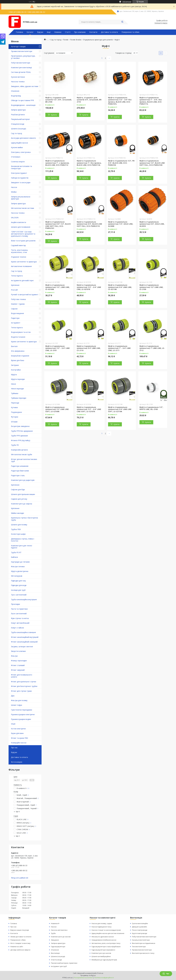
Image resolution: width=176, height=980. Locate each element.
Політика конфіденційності (104, 978)
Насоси (14, 187)
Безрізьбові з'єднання (20, 356)
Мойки (14, 192)
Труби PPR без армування (22, 431)
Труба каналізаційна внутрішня (24, 599)
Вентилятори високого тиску (143, 953)
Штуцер (14, 422)
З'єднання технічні (19, 257)
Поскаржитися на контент (83, 978)
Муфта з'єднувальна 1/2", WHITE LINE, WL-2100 (151, 408)
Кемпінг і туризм (18, 304)
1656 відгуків (127, 2)
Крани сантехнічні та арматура (24, 262)
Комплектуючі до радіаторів (23, 480)
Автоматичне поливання (21, 266)
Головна (19, 32)
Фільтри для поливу (19, 700)
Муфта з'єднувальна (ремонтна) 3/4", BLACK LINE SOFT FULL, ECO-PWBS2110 (89, 224)
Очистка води (56, 960)
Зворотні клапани (18, 651)
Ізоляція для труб (18, 590)
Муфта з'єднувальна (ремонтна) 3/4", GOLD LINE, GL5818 (152, 224)
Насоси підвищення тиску (102, 927)
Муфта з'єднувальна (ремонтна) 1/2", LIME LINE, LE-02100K (58, 287)
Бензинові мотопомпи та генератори (21, 167)
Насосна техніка (18, 82)
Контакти (93, 32)
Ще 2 (18, 836)
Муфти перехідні (18, 379)
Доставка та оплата (109, 32)
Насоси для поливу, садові (102, 923)
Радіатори (15, 318)
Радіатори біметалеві (20, 471)
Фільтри (14, 656)
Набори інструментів (20, 178)
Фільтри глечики (18, 566)
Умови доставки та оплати (21, 937)
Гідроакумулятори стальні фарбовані (106, 947)
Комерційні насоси (19, 743)
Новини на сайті (17, 947)
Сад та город (16, 133)
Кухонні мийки (17, 147)
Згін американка (18, 351)
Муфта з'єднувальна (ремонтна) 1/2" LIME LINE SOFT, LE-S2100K (57, 409)
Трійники (15, 393)
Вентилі (14, 346)
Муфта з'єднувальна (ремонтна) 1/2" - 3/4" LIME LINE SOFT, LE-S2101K (89, 409)
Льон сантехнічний (19, 614)
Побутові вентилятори (21, 63)
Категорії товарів (18, 46)
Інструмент (16, 323)
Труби (53, 933)
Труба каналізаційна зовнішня (23, 632)
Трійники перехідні (19, 398)
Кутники (14, 407)
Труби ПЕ (15, 445)
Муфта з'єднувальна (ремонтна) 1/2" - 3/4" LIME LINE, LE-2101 (58, 348)
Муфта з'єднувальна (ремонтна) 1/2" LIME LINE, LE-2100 (151, 287)
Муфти (14, 375)
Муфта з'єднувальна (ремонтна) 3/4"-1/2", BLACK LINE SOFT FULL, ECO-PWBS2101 (58, 225)
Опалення (15, 91)
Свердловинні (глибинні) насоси (104, 940)
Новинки (58, 32)
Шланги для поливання (21, 227)
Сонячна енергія (18, 162)
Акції (49, 32)
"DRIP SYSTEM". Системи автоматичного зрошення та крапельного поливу (23, 234)
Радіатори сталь (18, 475)
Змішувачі (55, 940)
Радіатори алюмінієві (20, 466)
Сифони (14, 309)
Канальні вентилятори (141, 940)
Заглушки (15, 365)
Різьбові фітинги (18, 115)
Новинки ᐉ (55, 923)
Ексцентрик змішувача (20, 426)
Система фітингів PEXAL (21, 72)
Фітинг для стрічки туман (21, 691)
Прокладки (15, 604)
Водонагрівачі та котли (21, 332)
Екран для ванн (17, 733)
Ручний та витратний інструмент (25, 295)
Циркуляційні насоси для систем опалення (108, 933)
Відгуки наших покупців (20, 930)
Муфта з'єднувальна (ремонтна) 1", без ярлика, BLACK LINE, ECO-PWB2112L (89, 163)
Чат (166, 974)
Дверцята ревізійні (139, 927)
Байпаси (14, 557)
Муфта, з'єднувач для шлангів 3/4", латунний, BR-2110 (89, 100)
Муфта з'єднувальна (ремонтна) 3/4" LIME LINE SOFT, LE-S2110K (120, 409)
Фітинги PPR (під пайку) (21, 440)
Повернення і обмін (18, 940)
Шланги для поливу (19, 525)
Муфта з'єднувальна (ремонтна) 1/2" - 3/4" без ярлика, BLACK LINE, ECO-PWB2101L (120, 101)
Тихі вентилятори (139, 947)
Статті (68, 32)
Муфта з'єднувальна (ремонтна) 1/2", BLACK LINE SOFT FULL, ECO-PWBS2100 (152, 163)
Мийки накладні (17, 513)
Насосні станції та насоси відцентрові (106, 930)
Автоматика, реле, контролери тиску (106, 943)
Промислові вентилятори (22, 51)
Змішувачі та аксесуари (21, 182)
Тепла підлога (17, 276)
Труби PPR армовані (19, 436)
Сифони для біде (18, 490)
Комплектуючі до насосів (61, 937)
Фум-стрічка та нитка (20, 618)
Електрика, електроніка (21, 152)
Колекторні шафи (18, 534)
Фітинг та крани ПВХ (19, 738)
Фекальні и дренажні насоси (103, 937)
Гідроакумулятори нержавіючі (103, 950)
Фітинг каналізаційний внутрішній (25, 637)
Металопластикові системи (22, 208)
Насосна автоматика (59, 930)
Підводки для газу (18, 581)
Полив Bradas (76, 40)
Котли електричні (18, 729)
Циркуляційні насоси (19, 143)
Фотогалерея (17, 762)
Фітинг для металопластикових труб (24, 460)
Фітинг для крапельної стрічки (24, 682)
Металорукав (17, 576)
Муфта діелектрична (20, 571)
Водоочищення (17, 313)
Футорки (15, 417)
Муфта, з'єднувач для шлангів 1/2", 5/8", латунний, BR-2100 (59, 100)
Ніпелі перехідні (17, 389)
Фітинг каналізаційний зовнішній (24, 642)
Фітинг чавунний (18, 670)
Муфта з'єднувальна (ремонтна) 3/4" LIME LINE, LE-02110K (120, 287)
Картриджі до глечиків (20, 562)
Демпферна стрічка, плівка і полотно (23, 540)
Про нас (14, 748)
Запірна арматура (18, 110)
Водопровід (16, 96)
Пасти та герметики (19, 609)
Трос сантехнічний (19, 595)
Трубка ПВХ (16, 529)
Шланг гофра (16, 705)
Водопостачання (18, 337)
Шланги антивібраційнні (101, 956)
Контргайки (16, 370)
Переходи (15, 403)
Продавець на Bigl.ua (88, 975)
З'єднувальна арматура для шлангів (98, 40)
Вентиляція (55, 953)
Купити (54, 115)
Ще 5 (18, 812)
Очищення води (18, 124)
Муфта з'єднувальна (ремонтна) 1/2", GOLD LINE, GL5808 (121, 224)
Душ (13, 696)
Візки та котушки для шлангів (23, 241)
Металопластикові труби (22, 454)
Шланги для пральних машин (23, 494)
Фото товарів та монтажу (20, 943)
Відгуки (40, 32)
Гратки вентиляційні (140, 923)
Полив (66, 40)
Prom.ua (100, 973)
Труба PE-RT (16, 552)
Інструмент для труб (59, 966)
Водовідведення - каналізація (23, 105)
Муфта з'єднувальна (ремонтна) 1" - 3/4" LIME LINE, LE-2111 (119, 348)
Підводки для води (19, 585)
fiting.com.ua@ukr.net (20, 878)
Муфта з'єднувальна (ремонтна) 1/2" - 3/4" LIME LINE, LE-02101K (89, 287)
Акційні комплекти (19, 222)
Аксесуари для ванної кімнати (23, 138)
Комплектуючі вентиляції (21, 68)
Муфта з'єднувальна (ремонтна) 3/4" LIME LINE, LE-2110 (89, 348)
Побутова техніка (18, 299)
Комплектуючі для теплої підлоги (22, 547)
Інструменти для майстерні (22, 280)
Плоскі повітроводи (140, 930)
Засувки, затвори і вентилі (22, 647)
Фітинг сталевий (18, 665)
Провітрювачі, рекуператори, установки (23, 57)
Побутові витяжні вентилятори (144, 937)
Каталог (30, 32)
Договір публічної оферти (20, 950)
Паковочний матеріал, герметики (64, 963)
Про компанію (80, 32)
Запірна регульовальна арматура (21, 198)
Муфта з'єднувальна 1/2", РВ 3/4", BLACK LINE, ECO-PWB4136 (121, 163)
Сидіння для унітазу (19, 499)
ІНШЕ (13, 724)
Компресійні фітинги (19, 450)
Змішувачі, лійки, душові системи (25, 86)
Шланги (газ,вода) (19, 129)
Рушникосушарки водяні (21, 719)
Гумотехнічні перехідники (22, 710)
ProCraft (14, 290)
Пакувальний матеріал (20, 119)
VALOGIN (15, 218)
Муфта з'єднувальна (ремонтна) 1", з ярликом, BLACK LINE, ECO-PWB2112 (57, 163)
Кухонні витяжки (18, 77)
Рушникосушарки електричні (23, 714)
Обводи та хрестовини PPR (22, 100)
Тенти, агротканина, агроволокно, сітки (19, 251)
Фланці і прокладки (19, 661)
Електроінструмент (19, 173)
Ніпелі (13, 384)
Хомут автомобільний (20, 623)
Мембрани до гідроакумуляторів (104, 960)
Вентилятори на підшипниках (144, 943)
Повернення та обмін (130, 32)
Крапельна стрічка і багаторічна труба (24, 519)
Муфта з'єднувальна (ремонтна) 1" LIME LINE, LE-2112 (152, 348)
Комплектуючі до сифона (22, 504)
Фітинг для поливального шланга (22, 676)
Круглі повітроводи (140, 933)
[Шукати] (122, 22)
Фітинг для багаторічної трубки (24, 686)
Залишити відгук (161, 23)
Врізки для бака (18, 360)
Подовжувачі (16, 412)
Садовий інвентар (18, 245)
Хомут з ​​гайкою (17, 628)
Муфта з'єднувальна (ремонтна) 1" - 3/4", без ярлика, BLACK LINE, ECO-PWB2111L (151, 101)
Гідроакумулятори (58, 947)
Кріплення (15, 285)
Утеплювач (16, 157)
